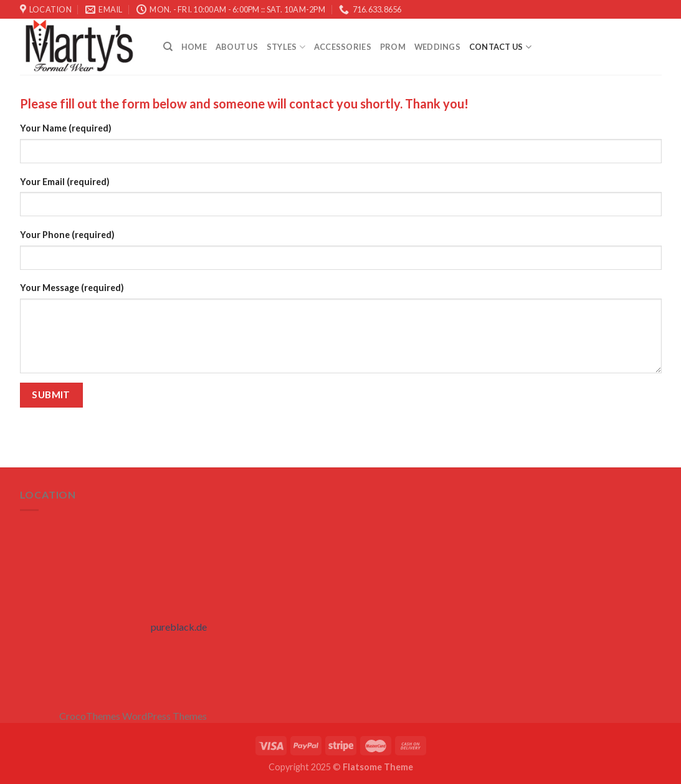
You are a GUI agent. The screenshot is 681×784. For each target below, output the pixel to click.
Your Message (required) (72, 288)
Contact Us (500, 47)
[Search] (168, 47)
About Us (237, 47)
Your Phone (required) (67, 235)
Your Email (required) (65, 182)
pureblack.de (179, 627)
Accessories (343, 47)
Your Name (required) (66, 128)
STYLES (286, 47)
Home (194, 47)
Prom (393, 47)
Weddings (437, 47)
